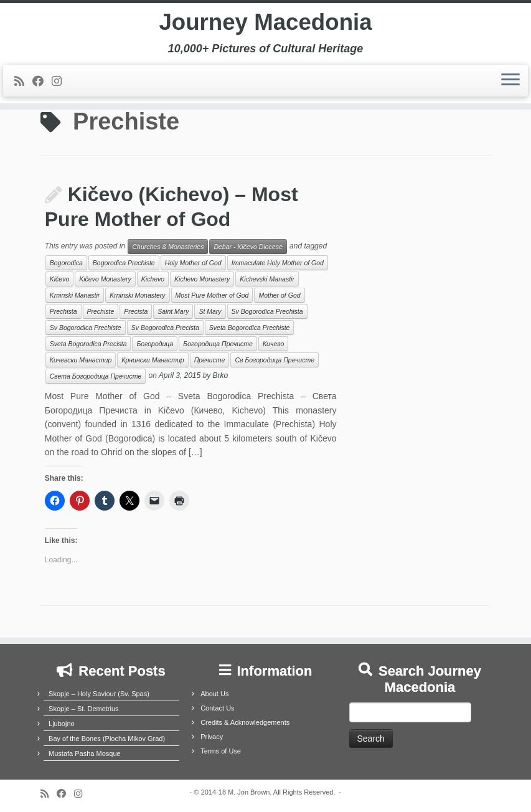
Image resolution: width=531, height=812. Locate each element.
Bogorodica (66, 263)
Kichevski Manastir (267, 279)
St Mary (210, 311)
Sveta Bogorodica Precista (88, 344)
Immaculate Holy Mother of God (278, 263)
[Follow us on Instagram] (61, 86)
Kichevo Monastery (202, 279)
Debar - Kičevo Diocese (248, 247)
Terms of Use (221, 751)
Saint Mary (173, 311)
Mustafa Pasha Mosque (85, 753)
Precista (136, 311)
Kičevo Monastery (105, 279)
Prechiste (101, 311)
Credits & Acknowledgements (245, 722)
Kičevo (60, 279)
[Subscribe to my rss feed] (23, 86)
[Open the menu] (510, 85)
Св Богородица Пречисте (275, 360)
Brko (221, 376)
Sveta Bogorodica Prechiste (250, 328)
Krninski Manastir (75, 295)
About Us (214, 694)
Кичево (273, 344)
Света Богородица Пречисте (96, 376)
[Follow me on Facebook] (42, 86)
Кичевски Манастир (81, 360)
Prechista (63, 311)
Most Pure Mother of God (212, 295)
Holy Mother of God (193, 263)
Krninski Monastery (137, 295)
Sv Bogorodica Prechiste (86, 328)
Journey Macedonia (265, 25)
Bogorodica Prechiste (124, 263)
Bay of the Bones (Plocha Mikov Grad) (107, 739)
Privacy (212, 737)
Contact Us (217, 708)
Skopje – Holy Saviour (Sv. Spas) (99, 694)
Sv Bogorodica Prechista (267, 311)
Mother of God (279, 295)
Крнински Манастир (153, 360)
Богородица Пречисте (218, 344)
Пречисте (210, 360)
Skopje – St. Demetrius (84, 709)
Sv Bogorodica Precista (165, 328)
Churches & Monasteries (168, 247)
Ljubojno (62, 724)
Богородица (155, 344)
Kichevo (153, 279)
